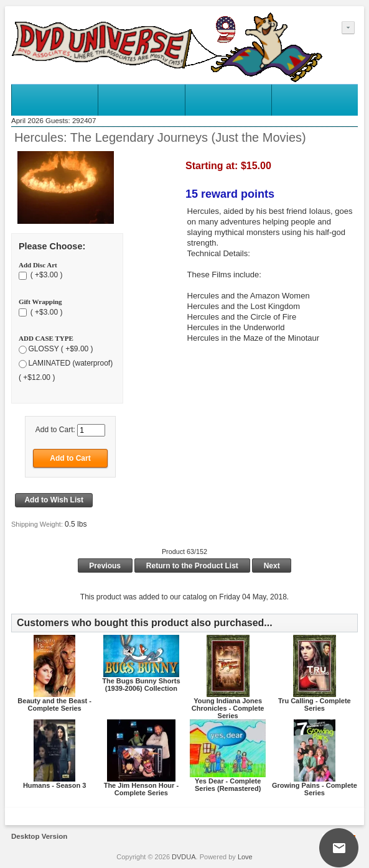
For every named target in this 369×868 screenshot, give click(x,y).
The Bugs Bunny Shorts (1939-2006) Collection (141, 685)
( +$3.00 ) (45, 275)
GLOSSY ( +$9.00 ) (60, 349)
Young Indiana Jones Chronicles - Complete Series (228, 708)
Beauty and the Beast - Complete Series (54, 704)
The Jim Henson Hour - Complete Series (141, 789)
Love (245, 857)
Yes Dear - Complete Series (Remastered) (228, 785)
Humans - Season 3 (54, 785)
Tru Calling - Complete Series (315, 704)
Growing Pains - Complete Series (315, 789)
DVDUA (184, 857)
